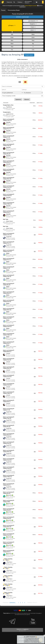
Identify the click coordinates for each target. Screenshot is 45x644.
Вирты (12, 25)
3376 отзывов (13, 564)
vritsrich (8, 353)
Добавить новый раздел (23, 17)
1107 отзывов (13, 124)
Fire (12, 50)
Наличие (32, 103)
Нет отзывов (12, 108)
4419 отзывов (13, 255)
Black (12, 44)
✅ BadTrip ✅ (10, 495)
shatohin (8, 122)
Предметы (33, 24)
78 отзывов (12, 497)
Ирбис (8, 253)
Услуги (33, 27)
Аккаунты (33, 21)
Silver (12, 41)
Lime (33, 50)
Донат (33, 30)
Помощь (20, 2)
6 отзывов (13, 355)
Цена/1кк (40, 103)
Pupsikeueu (9, 107)
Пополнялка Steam (14, 10)
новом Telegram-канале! (31, 6)
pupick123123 (10, 114)
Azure (33, 37)
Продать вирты (29, 55)
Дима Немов (9, 221)
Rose (33, 41)
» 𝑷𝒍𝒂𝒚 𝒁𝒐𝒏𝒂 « (9, 562)
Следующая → (13, 603)
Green (12, 37)
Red (12, 34)
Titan (12, 47)
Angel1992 (9, 237)
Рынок (3, 10)
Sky (33, 44)
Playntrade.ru (7, 613)
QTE (26, 1)
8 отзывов (13, 238)
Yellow (33, 34)
